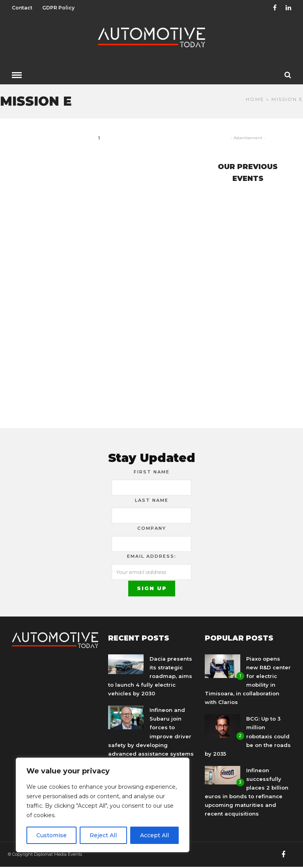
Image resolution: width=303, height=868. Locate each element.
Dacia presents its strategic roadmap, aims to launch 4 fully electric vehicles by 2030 (150, 676)
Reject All (103, 835)
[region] (103, 805)
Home (255, 99)
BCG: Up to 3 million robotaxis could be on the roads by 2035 (248, 736)
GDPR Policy (58, 8)
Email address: (152, 556)
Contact (22, 8)
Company (152, 528)
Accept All (154, 835)
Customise (51, 835)
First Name (152, 472)
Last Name (152, 500)
